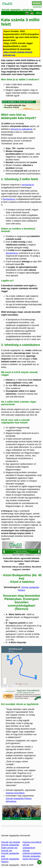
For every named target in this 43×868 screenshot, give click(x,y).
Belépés (37, 3)
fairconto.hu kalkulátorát (22, 129)
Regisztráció (37, 7)
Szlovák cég (7, 851)
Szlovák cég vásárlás (11, 842)
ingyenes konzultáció (15, 793)
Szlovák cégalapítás (10, 845)
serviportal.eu (28, 185)
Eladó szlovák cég (9, 848)
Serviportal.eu (9, 199)
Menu (39, 13)
